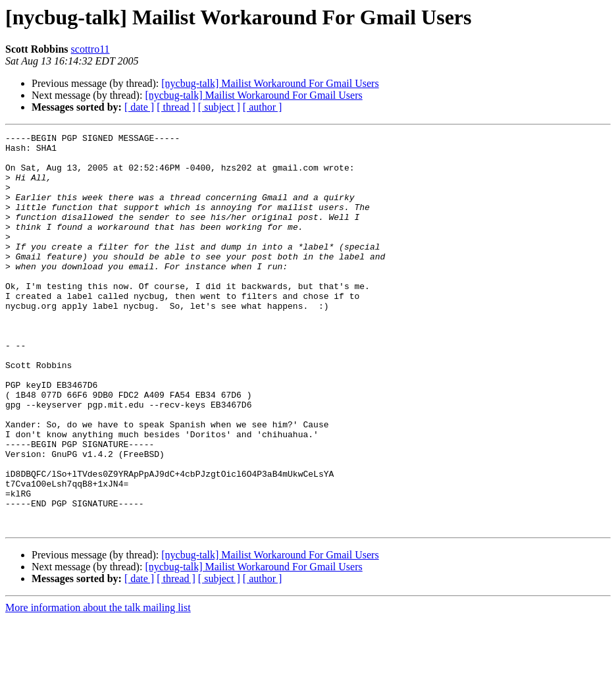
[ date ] (139, 107)
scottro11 (90, 49)
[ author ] (263, 107)
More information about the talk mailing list (98, 686)
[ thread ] (176, 107)
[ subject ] (219, 107)
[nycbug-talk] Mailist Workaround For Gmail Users (270, 83)
